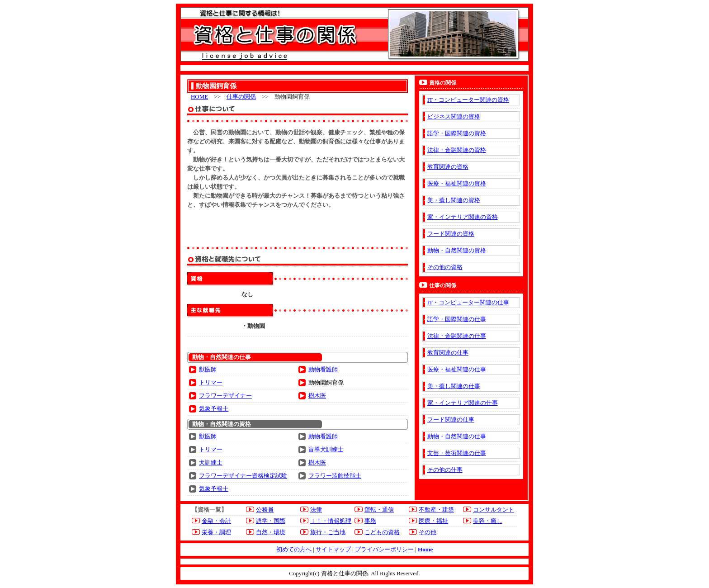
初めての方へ (294, 549)
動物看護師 (323, 369)
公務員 (265, 510)
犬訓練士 (211, 462)
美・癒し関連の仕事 (454, 386)
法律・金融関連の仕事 (457, 336)
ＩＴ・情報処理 (331, 521)
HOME (199, 97)
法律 (316, 510)
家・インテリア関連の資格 (463, 217)
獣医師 (208, 369)
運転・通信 (379, 510)
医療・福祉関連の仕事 (457, 369)
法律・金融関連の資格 (457, 150)
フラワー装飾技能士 (335, 476)
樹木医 (317, 396)
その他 (428, 532)
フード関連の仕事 (451, 420)
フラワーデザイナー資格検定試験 (243, 476)
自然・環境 (271, 532)
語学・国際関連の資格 (457, 133)
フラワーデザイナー (225, 396)
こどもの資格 (382, 532)
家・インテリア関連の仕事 (463, 403)
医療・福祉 (433, 521)
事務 (370, 521)
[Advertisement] (298, 228)
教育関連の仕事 (448, 353)
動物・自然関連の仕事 (457, 436)
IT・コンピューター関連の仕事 (468, 302)
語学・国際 (271, 521)
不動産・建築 (436, 510)
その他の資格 (445, 267)
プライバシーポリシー (384, 549)
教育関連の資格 (448, 167)
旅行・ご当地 (328, 532)
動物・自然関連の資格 (457, 250)
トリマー (211, 382)
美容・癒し (488, 521)
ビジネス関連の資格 (454, 116)
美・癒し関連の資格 (454, 200)
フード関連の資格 (451, 234)
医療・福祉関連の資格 (457, 183)
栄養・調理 (216, 532)
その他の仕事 (445, 470)
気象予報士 (214, 409)
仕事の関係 (241, 97)
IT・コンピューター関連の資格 (468, 100)
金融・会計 (216, 521)
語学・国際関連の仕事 (457, 319)
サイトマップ (333, 549)
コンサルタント (494, 510)
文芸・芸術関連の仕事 (457, 453)
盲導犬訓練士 (326, 449)
